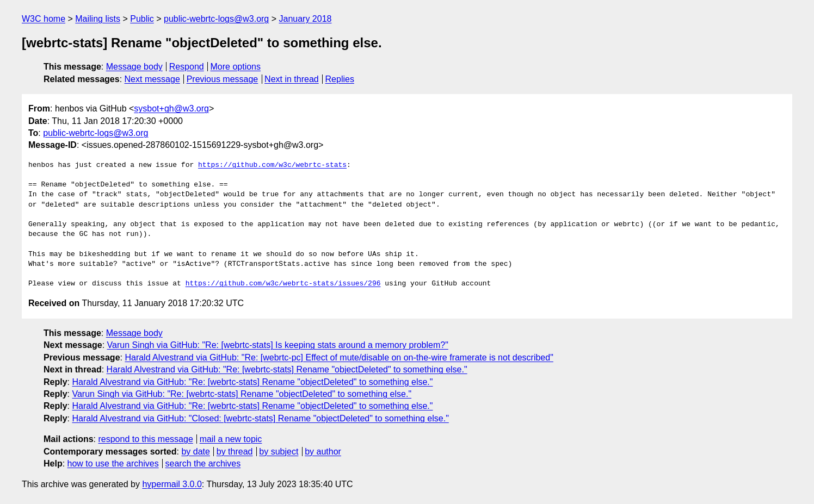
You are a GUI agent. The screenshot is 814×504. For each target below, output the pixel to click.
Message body (134, 67)
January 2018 (306, 19)
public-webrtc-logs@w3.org (216, 19)
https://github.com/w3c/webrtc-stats (272, 165)
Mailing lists (98, 19)
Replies (340, 79)
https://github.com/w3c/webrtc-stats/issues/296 (283, 284)
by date (195, 452)
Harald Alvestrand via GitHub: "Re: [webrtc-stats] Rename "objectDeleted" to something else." (287, 369)
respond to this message (145, 439)
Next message (152, 79)
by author (323, 452)
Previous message (223, 79)
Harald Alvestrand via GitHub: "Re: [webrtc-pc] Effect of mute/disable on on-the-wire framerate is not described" (339, 357)
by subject (279, 452)
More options (236, 67)
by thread (235, 452)
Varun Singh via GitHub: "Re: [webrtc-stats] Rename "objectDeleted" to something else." (242, 394)
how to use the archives (113, 463)
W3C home (44, 19)
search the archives (203, 463)
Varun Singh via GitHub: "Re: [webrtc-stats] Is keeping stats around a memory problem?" (278, 345)
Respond (187, 67)
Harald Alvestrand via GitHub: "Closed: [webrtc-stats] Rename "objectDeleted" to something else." (260, 418)
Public (142, 19)
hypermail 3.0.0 (172, 484)
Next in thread (292, 79)
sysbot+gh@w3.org (171, 108)
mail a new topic (231, 439)
